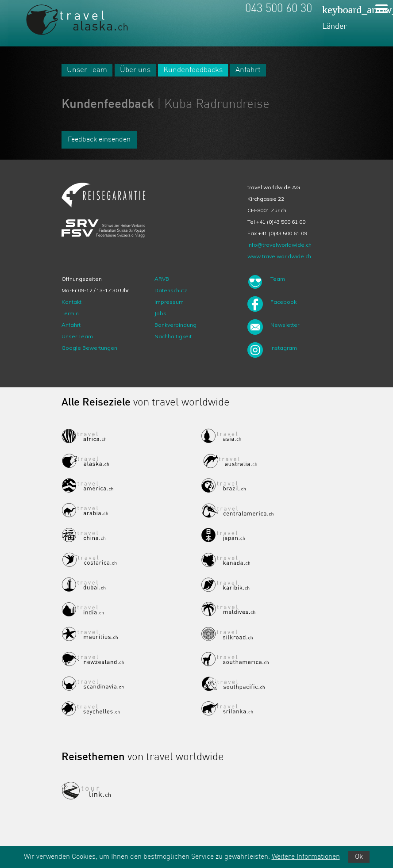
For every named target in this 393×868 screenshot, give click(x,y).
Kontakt (71, 302)
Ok (359, 857)
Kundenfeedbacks (193, 70)
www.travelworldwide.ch (279, 256)
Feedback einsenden (99, 140)
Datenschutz (171, 290)
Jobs (160, 313)
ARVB (162, 279)
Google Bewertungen (89, 348)
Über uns (135, 70)
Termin (70, 313)
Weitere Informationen (306, 857)
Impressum (169, 302)
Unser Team (87, 70)
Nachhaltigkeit (173, 336)
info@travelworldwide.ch (279, 245)
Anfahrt (248, 70)
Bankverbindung (175, 325)
